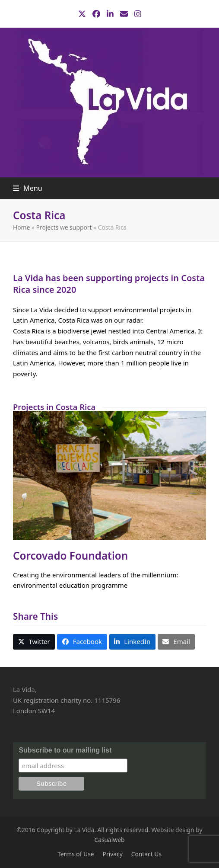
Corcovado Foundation (70, 556)
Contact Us (146, 854)
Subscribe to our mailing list (65, 750)
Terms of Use (76, 854)
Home (21, 227)
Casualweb (109, 840)
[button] (28, 188)
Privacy (113, 854)
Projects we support (64, 227)
